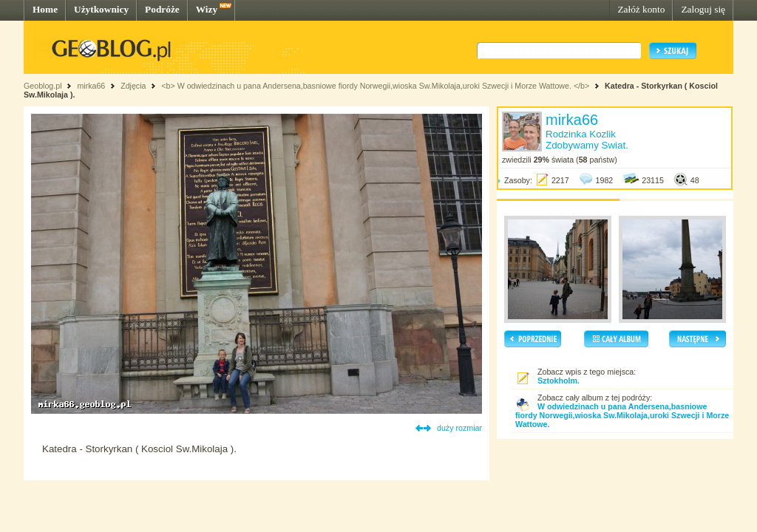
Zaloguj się (703, 9)
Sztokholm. (559, 381)
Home (45, 9)
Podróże (162, 9)
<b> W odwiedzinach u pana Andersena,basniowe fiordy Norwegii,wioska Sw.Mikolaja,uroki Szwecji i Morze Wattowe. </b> (375, 86)
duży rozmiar (459, 428)
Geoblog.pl (43, 86)
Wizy (207, 9)
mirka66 (91, 86)
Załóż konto (641, 9)
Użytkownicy (101, 9)
